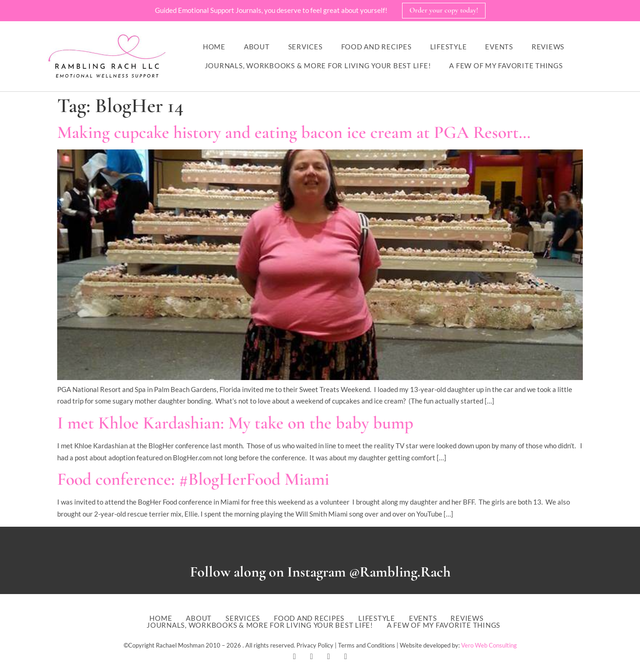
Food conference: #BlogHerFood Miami (193, 479)
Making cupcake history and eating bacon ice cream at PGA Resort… (294, 132)
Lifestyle (449, 47)
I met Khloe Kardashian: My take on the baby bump (235, 423)
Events (499, 47)
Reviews (548, 47)
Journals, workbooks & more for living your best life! (318, 65)
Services (305, 47)
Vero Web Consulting (489, 645)
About (257, 47)
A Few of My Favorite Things (506, 65)
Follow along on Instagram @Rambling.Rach (320, 572)
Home (214, 47)
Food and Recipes (376, 47)
